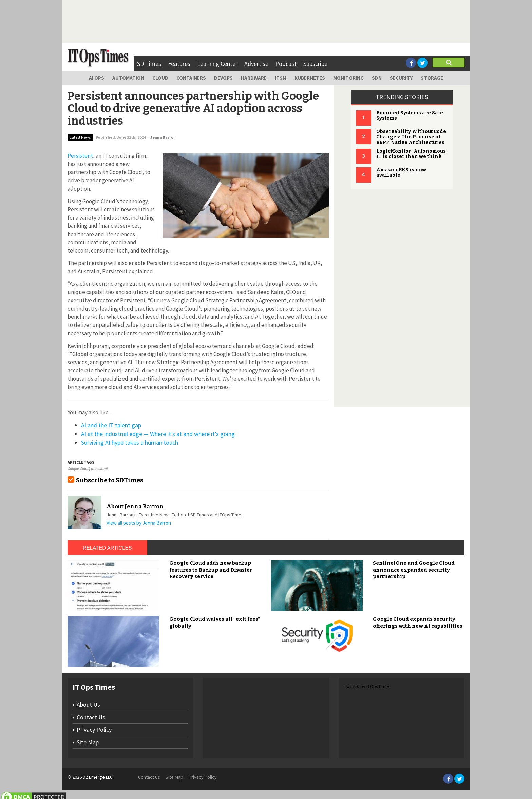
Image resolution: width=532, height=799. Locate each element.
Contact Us (91, 717)
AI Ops (97, 78)
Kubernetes (310, 78)
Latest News (80, 137)
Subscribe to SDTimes (110, 480)
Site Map (88, 742)
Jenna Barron (163, 137)
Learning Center (217, 64)
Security (401, 78)
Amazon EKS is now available (401, 173)
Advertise (256, 64)
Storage (432, 78)
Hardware (254, 78)
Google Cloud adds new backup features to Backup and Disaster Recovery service (211, 570)
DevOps (223, 78)
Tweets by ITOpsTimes (367, 686)
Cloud (160, 78)
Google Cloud (78, 469)
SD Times (149, 64)
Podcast (286, 64)
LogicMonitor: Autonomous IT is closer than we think (411, 154)
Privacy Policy (94, 730)
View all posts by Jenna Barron (139, 523)
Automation (128, 78)
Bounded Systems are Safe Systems (410, 116)
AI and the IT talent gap (111, 425)
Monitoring (348, 78)
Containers (191, 78)
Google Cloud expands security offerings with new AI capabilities (418, 623)
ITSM (281, 78)
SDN (377, 78)
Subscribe (315, 64)
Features (179, 64)
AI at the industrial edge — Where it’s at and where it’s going (158, 434)
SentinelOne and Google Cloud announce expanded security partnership (414, 570)
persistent (99, 469)
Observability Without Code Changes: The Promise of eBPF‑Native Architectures (411, 137)
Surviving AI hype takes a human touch (130, 442)
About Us (88, 704)
